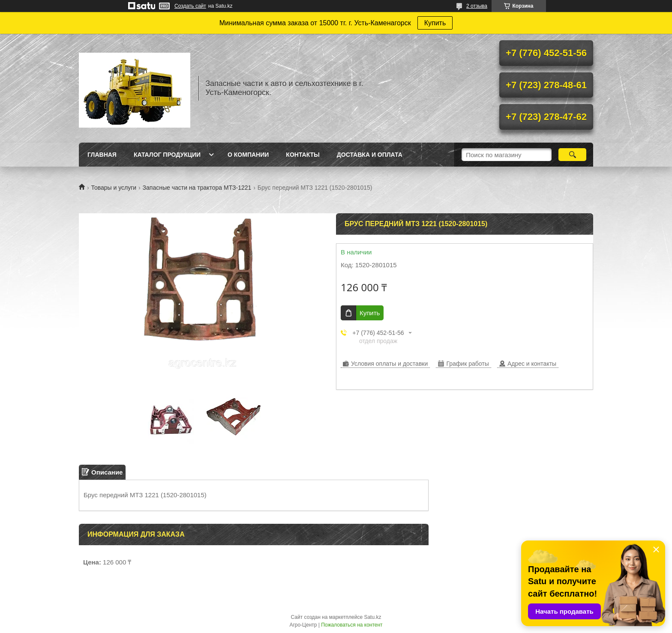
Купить (435, 23)
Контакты (303, 155)
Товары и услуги (114, 188)
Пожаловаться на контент (352, 625)
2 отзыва (477, 6)
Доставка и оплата (370, 155)
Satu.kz (372, 617)
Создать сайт (190, 6)
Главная (102, 155)
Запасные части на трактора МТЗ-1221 (197, 188)
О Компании (248, 155)
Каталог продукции (167, 155)
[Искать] (572, 155)
